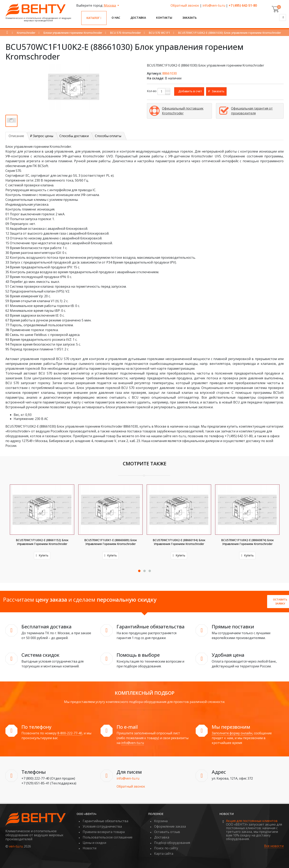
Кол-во (152, 91)
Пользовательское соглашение (108, 837)
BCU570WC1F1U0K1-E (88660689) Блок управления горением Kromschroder (111, 542)
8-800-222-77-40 (70, 733)
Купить (42, 555)
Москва (110, 5)
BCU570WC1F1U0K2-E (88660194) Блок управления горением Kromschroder (179, 542)
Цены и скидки (94, 843)
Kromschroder (26, 33)
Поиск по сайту (166, 848)
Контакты (164, 18)
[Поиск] (283, 17)
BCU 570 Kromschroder (125, 33)
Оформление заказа (170, 826)
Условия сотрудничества (102, 826)
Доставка (138, 18)
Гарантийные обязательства (105, 821)
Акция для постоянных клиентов (252, 821)
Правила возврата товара (104, 832)
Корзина (161, 821)
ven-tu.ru (16, 846)
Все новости (274, 846)
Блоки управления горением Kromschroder (73, 33)
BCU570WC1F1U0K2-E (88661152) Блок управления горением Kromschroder (42, 542)
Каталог (94, 18)
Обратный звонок (185, 5)
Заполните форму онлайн (232, 733)
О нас (116, 18)
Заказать (190, 18)
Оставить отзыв (167, 832)
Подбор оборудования (172, 843)
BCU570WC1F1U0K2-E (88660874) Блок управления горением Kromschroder (248, 542)
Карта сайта (164, 854)
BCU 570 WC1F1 (159, 33)
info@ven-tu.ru (214, 5)
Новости (90, 848)
